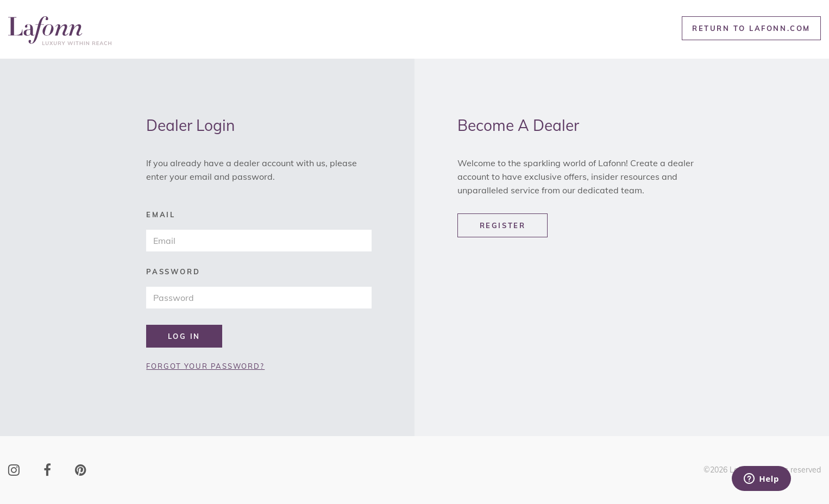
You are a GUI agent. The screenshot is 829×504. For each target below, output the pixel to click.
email (161, 215)
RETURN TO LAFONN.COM (751, 28)
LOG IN (184, 336)
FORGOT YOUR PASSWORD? (205, 366)
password (173, 272)
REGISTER (503, 225)
